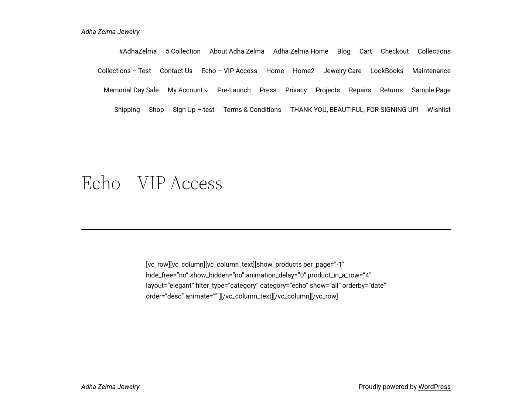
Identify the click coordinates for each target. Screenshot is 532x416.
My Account (185, 90)
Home (275, 71)
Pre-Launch (234, 90)
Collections (434, 51)
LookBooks (387, 71)
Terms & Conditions (253, 110)
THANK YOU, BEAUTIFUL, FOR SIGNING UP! (354, 110)
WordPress (435, 387)
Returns (392, 90)
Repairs (360, 90)
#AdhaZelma (138, 51)
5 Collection (183, 51)
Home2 (304, 71)
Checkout (395, 51)
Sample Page (431, 90)
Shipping (127, 110)
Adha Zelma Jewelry (110, 32)
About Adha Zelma (237, 51)
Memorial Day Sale (131, 90)
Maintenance (432, 71)
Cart (366, 51)
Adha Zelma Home (301, 51)
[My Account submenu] (207, 90)
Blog (344, 51)
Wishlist (439, 110)
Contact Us (176, 71)
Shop (156, 110)
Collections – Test (124, 71)
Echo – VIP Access (229, 71)
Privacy (296, 90)
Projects (328, 90)
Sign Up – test (194, 110)
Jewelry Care (342, 71)
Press (268, 90)
